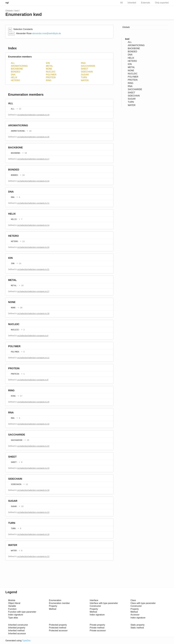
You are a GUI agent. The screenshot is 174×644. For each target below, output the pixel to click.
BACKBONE (17, 69)
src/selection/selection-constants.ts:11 (33, 203)
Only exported (162, 3)
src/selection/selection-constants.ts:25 (33, 402)
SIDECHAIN (87, 72)
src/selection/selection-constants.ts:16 (33, 534)
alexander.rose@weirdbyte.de (47, 33)
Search (113, 3)
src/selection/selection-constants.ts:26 (33, 137)
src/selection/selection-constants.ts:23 (33, 512)
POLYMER (51, 75)
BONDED (15, 72)
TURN (84, 77)
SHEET (85, 69)
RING (49, 80)
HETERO (15, 80)
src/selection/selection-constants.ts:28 (33, 314)
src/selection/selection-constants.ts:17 (33, 159)
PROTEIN (51, 77)
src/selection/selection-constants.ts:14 (33, 225)
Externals (146, 3)
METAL (49, 66)
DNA (13, 75)
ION (48, 63)
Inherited (132, 3)
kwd (17, 11)
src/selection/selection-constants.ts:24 (33, 181)
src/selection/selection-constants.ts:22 (33, 446)
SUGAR (85, 75)
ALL (13, 63)
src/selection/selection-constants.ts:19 (33, 115)
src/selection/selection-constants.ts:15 (33, 468)
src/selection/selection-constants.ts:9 (33, 336)
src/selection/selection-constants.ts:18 (33, 490)
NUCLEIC (51, 72)
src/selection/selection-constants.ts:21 (33, 269)
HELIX (14, 77)
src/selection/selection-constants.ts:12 (33, 358)
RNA (83, 63)
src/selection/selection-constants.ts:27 (33, 291)
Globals (9, 11)
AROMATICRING (19, 66)
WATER (85, 80)
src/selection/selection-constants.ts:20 (33, 247)
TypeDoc (26, 641)
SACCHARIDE (88, 66)
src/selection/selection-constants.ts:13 (33, 556)
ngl (7, 3)
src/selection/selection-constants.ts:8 (33, 380)
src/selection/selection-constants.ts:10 (33, 424)
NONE (49, 69)
